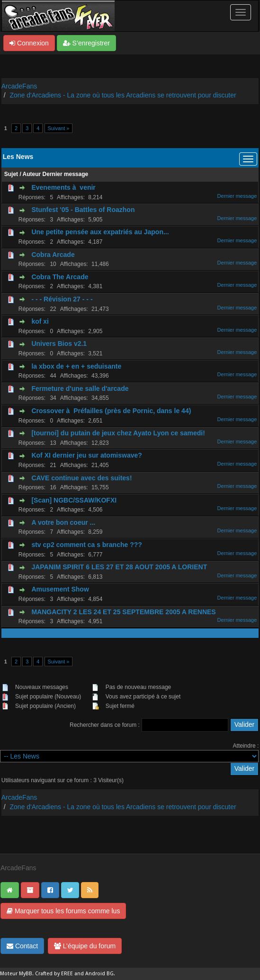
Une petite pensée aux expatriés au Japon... (100, 232)
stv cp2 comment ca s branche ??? (86, 545)
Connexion (29, 43)
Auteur (32, 174)
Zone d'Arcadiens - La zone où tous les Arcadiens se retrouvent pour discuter (123, 95)
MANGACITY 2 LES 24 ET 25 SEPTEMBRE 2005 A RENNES (123, 612)
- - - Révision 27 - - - (62, 299)
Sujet (11, 174)
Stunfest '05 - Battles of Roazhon (83, 210)
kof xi (40, 321)
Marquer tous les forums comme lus (63, 911)
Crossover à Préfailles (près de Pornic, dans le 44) (111, 411)
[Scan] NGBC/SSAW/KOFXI (74, 500)
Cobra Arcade (53, 255)
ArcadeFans (19, 86)
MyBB (26, 974)
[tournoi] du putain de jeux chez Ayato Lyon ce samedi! (118, 433)
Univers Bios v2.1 (59, 344)
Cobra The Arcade (60, 277)
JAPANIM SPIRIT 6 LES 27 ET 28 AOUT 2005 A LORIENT (119, 567)
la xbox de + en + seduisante (76, 366)
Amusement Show (60, 589)
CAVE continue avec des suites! (81, 478)
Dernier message (66, 174)
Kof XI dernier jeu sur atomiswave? (86, 455)
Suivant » (59, 128)
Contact (22, 946)
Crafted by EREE (54, 974)
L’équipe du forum (85, 946)
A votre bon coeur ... (63, 522)
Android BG (99, 974)
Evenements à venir (63, 187)
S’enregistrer (86, 43)
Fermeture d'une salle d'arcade (80, 388)
